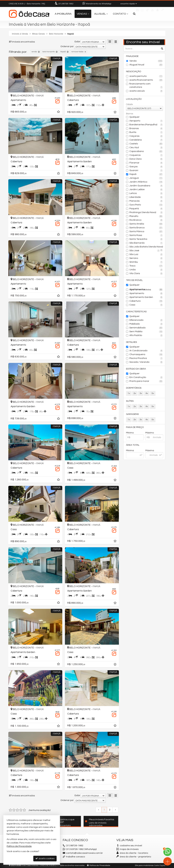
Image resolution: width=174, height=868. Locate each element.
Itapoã (146, 174)
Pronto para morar (146, 381)
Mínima (130, 451)
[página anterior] (99, 810)
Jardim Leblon (146, 190)
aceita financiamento (146, 80)
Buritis (146, 132)
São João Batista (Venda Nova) (146, 247)
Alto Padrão (146, 336)
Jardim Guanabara (146, 186)
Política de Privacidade (100, 865)
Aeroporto (146, 121)
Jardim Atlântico (146, 182)
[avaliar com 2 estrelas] (14, 810)
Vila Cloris (146, 274)
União (146, 270)
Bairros (130, 114)
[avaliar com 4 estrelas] (21, 810)
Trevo (146, 266)
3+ (141, 393)
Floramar (146, 163)
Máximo (150, 433)
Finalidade (132, 56)
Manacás (146, 201)
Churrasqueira (146, 355)
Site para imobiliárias (144, 865)
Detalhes (131, 342)
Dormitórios (134, 388)
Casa (146, 305)
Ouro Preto (146, 205)
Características (136, 312)
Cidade (129, 104)
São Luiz (146, 255)
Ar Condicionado (146, 351)
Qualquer (134, 117)
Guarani (146, 171)
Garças (146, 167)
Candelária (146, 140)
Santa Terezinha (146, 239)
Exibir (77, 42)
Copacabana (146, 151)
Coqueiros (146, 155)
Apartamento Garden (146, 297)
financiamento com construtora (146, 86)
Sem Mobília (146, 332)
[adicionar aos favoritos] (59, 112)
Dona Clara (146, 159)
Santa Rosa (146, 235)
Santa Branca (146, 228)
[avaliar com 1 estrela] (10, 810)
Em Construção (146, 377)
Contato (120, 14)
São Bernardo (146, 243)
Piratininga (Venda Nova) (146, 213)
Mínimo (130, 433)
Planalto (146, 216)
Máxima (150, 451)
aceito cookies (45, 858)
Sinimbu (146, 262)
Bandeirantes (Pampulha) (146, 125)
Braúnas (146, 129)
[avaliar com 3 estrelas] (17, 810)
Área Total (133, 445)
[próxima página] (115, 810)
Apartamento (146, 294)
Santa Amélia (146, 224)
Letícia (146, 193)
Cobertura (146, 301)
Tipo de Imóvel (134, 280)
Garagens (132, 414)
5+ (153, 393)
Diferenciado (146, 320)
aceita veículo (146, 91)
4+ (147, 393)
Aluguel (101, 14)
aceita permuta (146, 76)
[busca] (134, 14)
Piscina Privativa (146, 358)
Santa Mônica (146, 232)
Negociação (134, 72)
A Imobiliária (63, 14)
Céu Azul (146, 148)
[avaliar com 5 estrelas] (24, 810)
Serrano (146, 258)
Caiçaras (146, 136)
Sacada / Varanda (146, 362)
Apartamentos (146, 290)
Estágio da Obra (136, 369)
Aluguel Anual (146, 65)
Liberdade (146, 197)
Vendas (83, 14)
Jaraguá (146, 178)
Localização (134, 99)
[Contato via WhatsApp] (168, 852)
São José (145, 251)
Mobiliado (146, 324)
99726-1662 (66, 4)
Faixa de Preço (135, 427)
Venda (146, 61)
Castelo (146, 144)
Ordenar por (67, 46)
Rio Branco (146, 220)
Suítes (130, 401)
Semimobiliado (146, 328)
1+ (129, 393)
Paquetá (146, 209)
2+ (135, 393)
